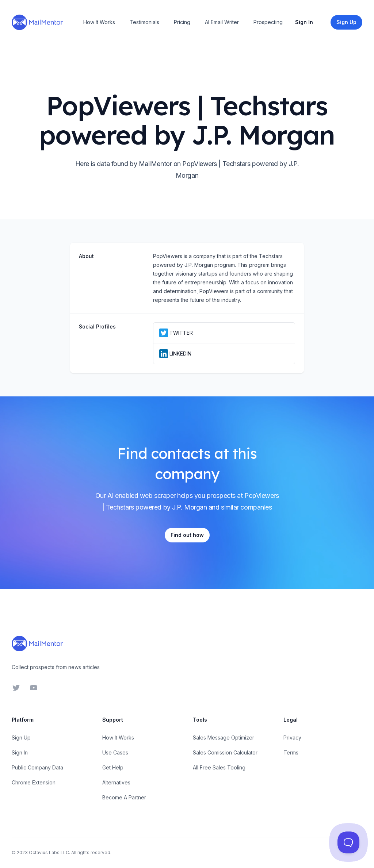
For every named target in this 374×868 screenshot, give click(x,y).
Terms (291, 752)
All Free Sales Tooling (219, 767)
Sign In (304, 22)
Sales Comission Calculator (225, 752)
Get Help (113, 767)
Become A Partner (124, 797)
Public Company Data (37, 767)
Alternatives (116, 782)
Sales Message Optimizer (224, 738)
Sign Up (21, 738)
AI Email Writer (222, 22)
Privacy (292, 738)
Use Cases (115, 752)
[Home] (37, 22)
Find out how (187, 535)
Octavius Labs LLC (49, 852)
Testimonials (144, 22)
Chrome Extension (34, 782)
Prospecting (268, 22)
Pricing (182, 22)
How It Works (99, 22)
